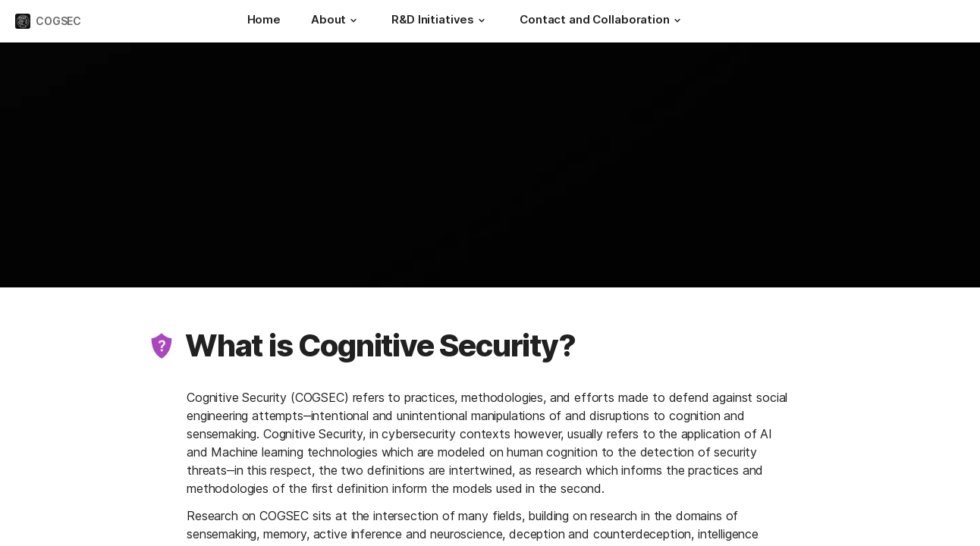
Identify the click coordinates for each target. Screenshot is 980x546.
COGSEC (58, 21)
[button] (353, 20)
